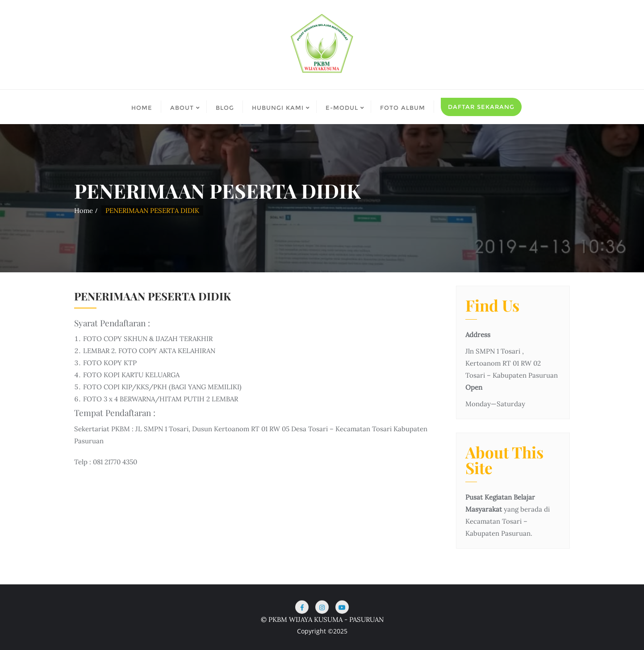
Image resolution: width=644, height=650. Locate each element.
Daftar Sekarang (481, 107)
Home (84, 210)
